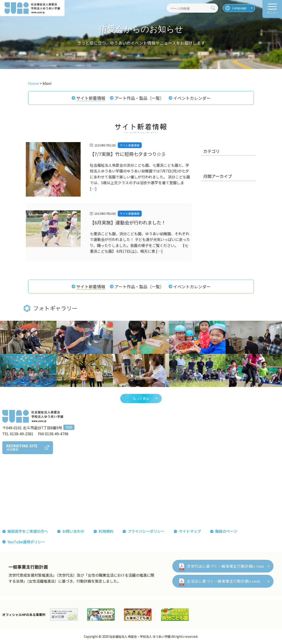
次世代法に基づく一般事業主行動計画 (226, 566)
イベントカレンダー (192, 98)
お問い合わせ (73, 531)
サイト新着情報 (91, 98)
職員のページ (226, 531)
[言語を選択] (239, 8)
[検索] (213, 8)
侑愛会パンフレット (178, 494)
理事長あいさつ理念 (22, 480)
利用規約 (106, 531)
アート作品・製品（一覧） (139, 98)
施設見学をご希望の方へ (28, 531)
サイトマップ (190, 531)
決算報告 (13, 508)
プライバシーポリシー (146, 531)
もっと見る (141, 398)
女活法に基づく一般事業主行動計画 (224, 581)
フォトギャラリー (176, 480)
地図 (69, 427)
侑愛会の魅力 (128, 480)
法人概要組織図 (18, 487)
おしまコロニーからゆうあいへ (31, 501)
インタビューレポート (135, 487)
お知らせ (210, 480)
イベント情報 (213, 487)
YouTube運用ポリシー (26, 542)
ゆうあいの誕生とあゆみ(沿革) (31, 494)
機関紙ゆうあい (174, 487)
